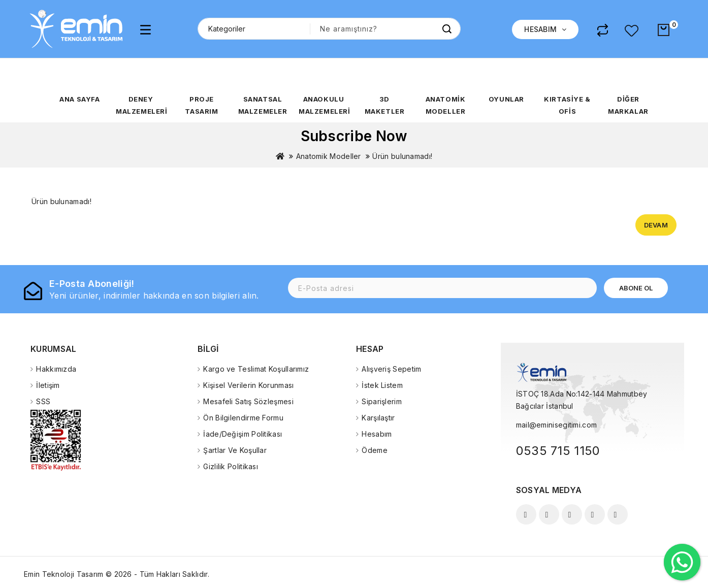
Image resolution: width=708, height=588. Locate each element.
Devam (656, 225)
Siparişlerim (382, 401)
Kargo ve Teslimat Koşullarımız (256, 369)
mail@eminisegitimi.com (557, 425)
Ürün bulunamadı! (402, 156)
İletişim (48, 385)
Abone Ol (636, 288)
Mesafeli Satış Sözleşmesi (248, 401)
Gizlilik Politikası (231, 466)
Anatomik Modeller (329, 156)
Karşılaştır (378, 418)
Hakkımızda (56, 369)
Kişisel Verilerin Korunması (248, 385)
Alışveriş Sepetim (391, 369)
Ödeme (375, 450)
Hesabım (377, 434)
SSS (43, 401)
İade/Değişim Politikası (243, 434)
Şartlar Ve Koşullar (235, 450)
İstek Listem (382, 385)
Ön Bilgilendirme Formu (243, 418)
